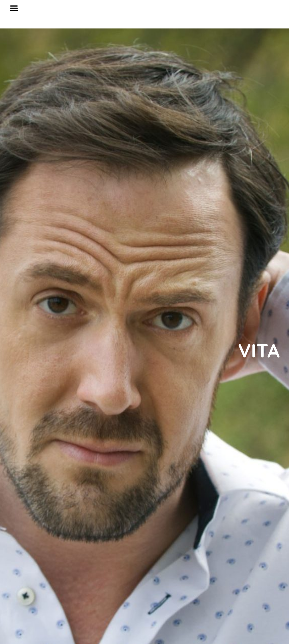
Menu (16, 8)
